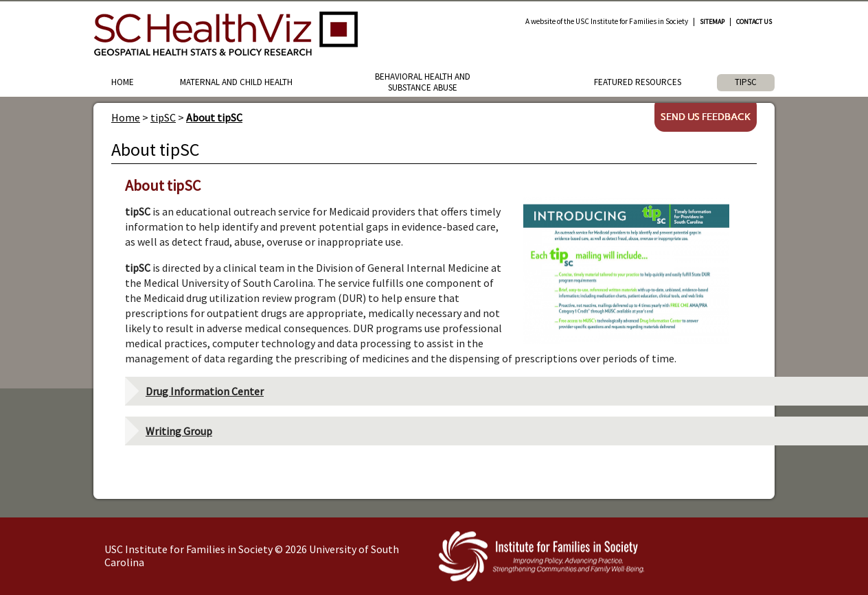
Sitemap (712, 22)
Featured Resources (638, 82)
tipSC (746, 82)
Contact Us (754, 22)
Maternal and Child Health (236, 82)
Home (123, 82)
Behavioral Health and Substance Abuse (423, 82)
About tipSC (214, 117)
